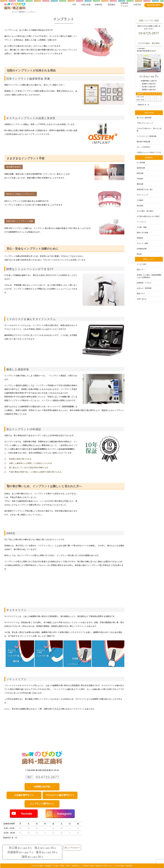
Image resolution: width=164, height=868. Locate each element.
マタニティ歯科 (142, 243)
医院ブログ (141, 294)
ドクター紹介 (142, 264)
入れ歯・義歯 (142, 227)
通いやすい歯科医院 (144, 118)
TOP (74, 5)
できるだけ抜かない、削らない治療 (149, 130)
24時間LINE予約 (42, 787)
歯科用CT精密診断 (144, 142)
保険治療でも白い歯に (145, 189)
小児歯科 (140, 200)
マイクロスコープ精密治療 (147, 136)
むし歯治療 (141, 162)
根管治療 (140, 173)
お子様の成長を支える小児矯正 (148, 216)
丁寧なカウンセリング (145, 123)
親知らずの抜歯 (142, 233)
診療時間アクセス (124, 5)
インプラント (142, 222)
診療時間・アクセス (144, 283)
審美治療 (140, 184)
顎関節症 (140, 238)
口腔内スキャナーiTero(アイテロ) (149, 152)
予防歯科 (140, 179)
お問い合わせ (142, 299)
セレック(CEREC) (143, 147)
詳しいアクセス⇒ (72, 848)
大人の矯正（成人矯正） (146, 211)
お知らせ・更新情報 (144, 288)
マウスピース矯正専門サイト (60, 795)
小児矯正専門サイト (24, 795)
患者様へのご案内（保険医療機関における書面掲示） (149, 276)
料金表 (139, 254)
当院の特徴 (86, 5)
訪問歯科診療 (142, 249)
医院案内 (112, 5)
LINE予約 (137, 5)
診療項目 (99, 5)
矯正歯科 (140, 206)
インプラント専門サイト (42, 804)
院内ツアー (141, 270)
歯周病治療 (141, 168)
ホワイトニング (142, 195)
